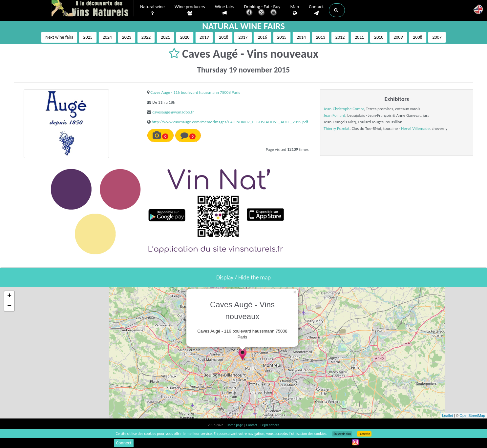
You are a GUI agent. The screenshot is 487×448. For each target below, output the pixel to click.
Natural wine (152, 10)
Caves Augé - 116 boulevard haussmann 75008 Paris (195, 92)
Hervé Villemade (415, 128)
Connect (124, 443)
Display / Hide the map (243, 277)
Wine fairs (225, 10)
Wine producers (190, 10)
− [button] (9, 306)
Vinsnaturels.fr (93, 9)
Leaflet (447, 416)
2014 (301, 37)
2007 (437, 37)
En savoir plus (342, 434)
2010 (379, 37)
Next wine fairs (59, 37)
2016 (262, 37)
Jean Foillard (334, 115)
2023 (127, 37)
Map (295, 10)
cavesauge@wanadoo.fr (173, 112)
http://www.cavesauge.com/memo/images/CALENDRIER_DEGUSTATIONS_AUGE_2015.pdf (230, 122)
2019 (204, 37)
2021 (165, 37)
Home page (235, 425)
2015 (282, 37)
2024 (107, 37)
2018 (223, 37)
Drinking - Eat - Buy (262, 11)
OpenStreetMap (472, 416)
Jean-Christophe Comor (344, 109)
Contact (316, 10)
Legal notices (270, 425)
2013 (321, 37)
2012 (340, 37)
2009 (398, 37)
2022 (146, 37)
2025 (88, 37)
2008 (417, 37)
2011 (359, 37)
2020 (185, 37)
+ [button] (9, 296)
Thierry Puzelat (337, 128)
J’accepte (364, 434)
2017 (243, 37)
